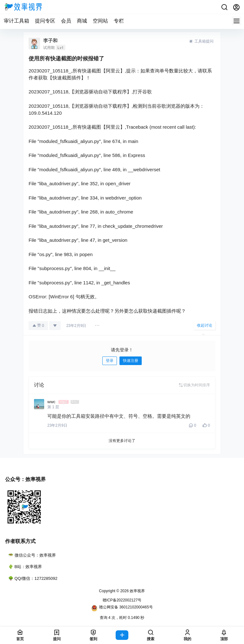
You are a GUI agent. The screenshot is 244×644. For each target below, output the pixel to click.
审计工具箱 (17, 21)
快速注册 (131, 361)
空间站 (100, 21)
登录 (110, 361)
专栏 (119, 21)
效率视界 (137, 591)
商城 (82, 21)
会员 (66, 21)
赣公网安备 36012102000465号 (122, 608)
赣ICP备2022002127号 (122, 600)
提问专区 (45, 21)
